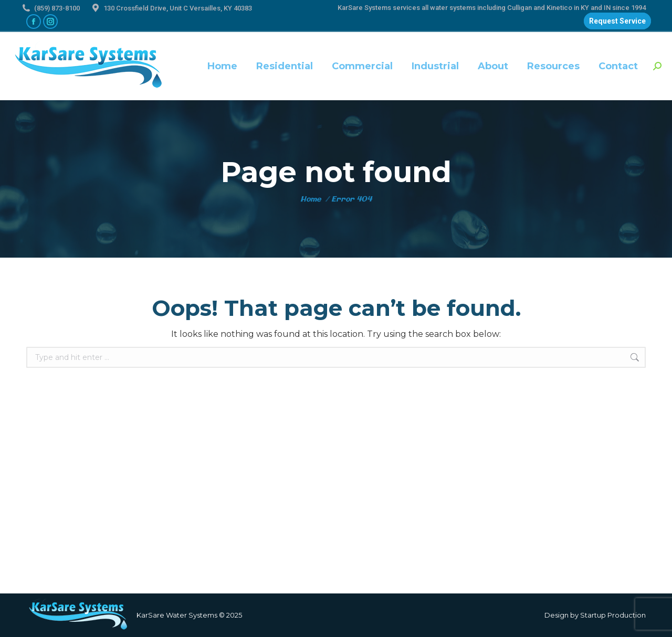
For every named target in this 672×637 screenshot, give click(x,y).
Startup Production (613, 615)
